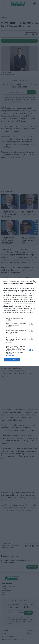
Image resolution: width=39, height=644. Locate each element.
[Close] (35, 282)
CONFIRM (12, 360)
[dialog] (19, 322)
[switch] (31, 324)
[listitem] (19, 319)
